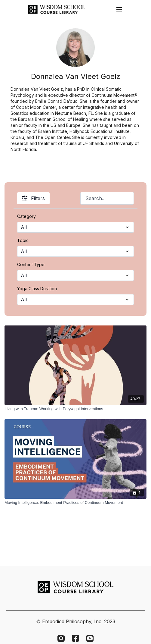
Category (26, 216)
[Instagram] (61, 638)
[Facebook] (75, 638)
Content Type (31, 264)
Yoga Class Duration (37, 289)
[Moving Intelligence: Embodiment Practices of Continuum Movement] (75, 503)
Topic (23, 240)
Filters (33, 198)
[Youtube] (90, 638)
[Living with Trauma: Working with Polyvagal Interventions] (75, 409)
